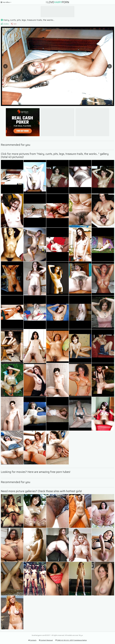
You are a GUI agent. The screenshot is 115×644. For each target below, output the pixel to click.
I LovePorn (57, 2)
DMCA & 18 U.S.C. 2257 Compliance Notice (71, 640)
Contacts (32, 640)
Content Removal (46, 640)
